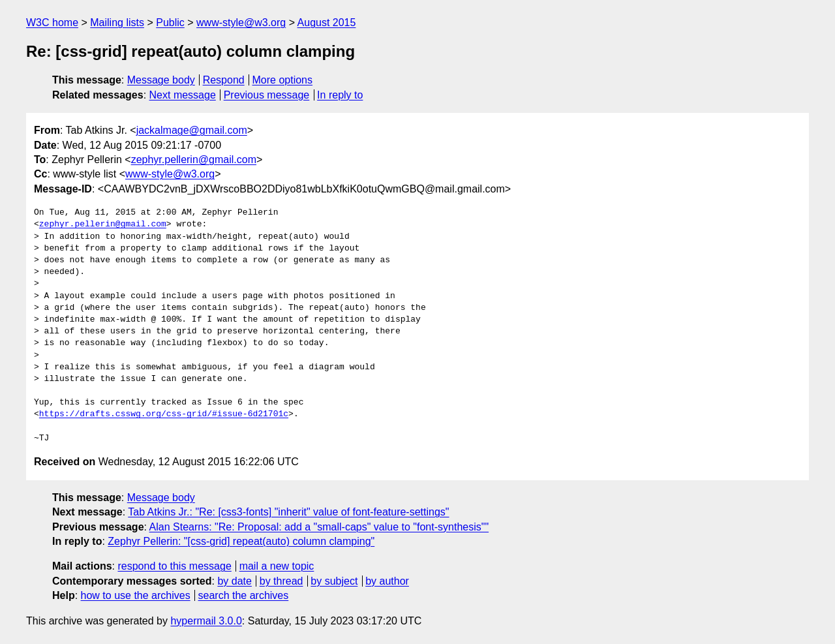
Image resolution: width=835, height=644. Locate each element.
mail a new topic (277, 566)
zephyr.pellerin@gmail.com (194, 160)
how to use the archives (136, 595)
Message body (161, 80)
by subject (334, 581)
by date (234, 581)
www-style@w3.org (241, 23)
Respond (224, 80)
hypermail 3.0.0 (206, 621)
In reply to (340, 95)
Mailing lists (117, 23)
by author (387, 581)
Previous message (267, 95)
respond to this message (174, 566)
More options (283, 80)
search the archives (244, 595)
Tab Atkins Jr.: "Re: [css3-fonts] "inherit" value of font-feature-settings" (288, 512)
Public (170, 23)
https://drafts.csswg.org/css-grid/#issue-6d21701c (164, 414)
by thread (281, 581)
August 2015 (327, 23)
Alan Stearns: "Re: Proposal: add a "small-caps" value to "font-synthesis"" (319, 527)
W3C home (52, 23)
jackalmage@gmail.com (192, 130)
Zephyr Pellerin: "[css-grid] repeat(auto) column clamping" (241, 541)
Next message (183, 95)
